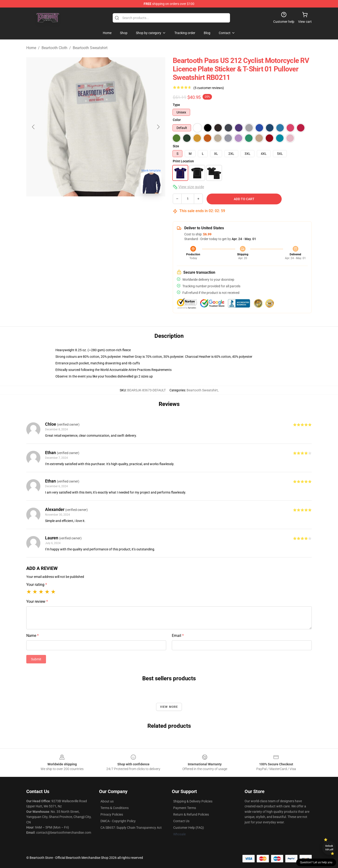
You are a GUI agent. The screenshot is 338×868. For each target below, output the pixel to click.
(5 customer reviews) (209, 88)
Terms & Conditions (115, 808)
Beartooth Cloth (54, 48)
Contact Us (181, 821)
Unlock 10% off (329, 848)
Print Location (183, 161)
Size (176, 146)
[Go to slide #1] (84, 208)
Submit (36, 659)
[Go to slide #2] (108, 208)
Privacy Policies (112, 814)
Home (31, 48)
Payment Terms (185, 808)
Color (177, 120)
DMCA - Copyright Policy (118, 821)
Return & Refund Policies (191, 814)
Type (176, 105)
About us (107, 801)
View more (169, 707)
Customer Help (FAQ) (189, 828)
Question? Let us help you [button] (316, 862)
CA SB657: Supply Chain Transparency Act (131, 828)
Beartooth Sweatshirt (90, 48)
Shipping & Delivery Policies (193, 801)
